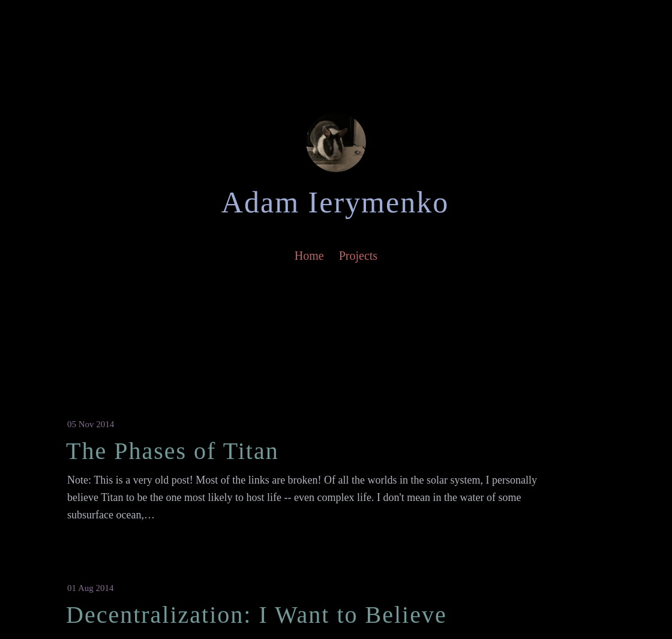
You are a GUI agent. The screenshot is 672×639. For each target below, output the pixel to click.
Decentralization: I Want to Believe (256, 615)
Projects (358, 256)
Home (309, 256)
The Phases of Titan (172, 451)
